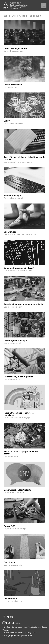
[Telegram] (8, 617)
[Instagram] (12, 617)
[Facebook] (4, 617)
